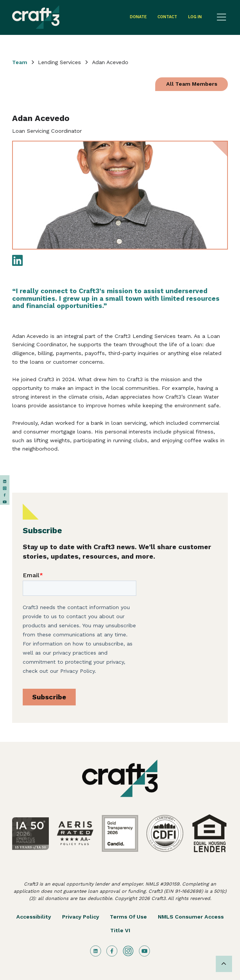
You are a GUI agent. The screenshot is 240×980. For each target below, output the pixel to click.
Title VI (120, 930)
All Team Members (192, 84)
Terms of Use (128, 917)
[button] (220, 17)
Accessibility (34, 917)
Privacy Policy (81, 917)
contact (167, 17)
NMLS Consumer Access (191, 917)
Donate (138, 17)
